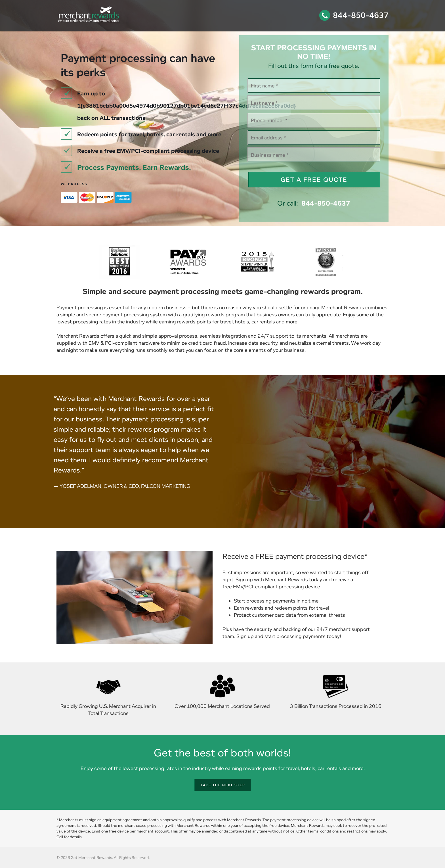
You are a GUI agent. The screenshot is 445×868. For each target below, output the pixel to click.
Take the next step (223, 785)
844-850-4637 (361, 15)
